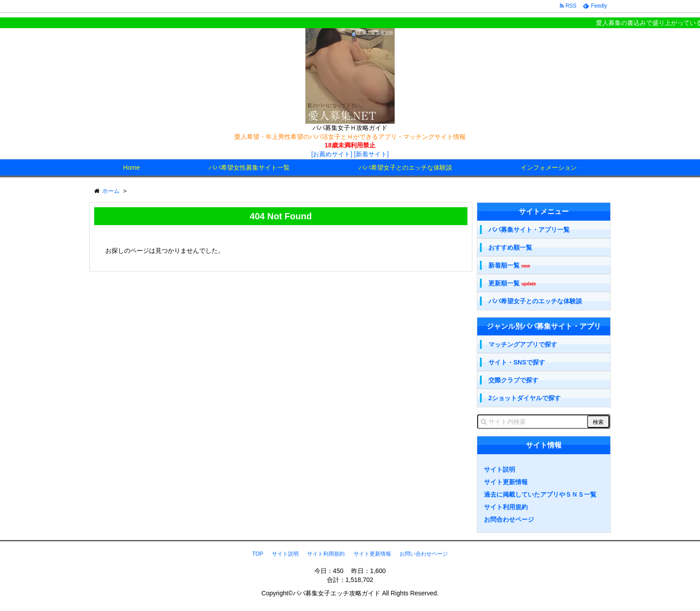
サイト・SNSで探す (517, 362)
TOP (258, 554)
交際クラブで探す (513, 380)
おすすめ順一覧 (510, 247)
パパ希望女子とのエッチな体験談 (405, 167)
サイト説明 (500, 469)
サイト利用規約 (506, 507)
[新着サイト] (371, 154)
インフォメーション (549, 167)
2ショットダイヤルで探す (525, 398)
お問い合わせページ (424, 554)
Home (131, 167)
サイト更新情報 (506, 482)
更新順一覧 (512, 283)
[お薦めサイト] (332, 154)
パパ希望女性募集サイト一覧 (249, 167)
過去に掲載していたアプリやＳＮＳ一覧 (540, 494)
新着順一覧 (509, 266)
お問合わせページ (509, 519)
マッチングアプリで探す (523, 344)
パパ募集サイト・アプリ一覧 (529, 230)
